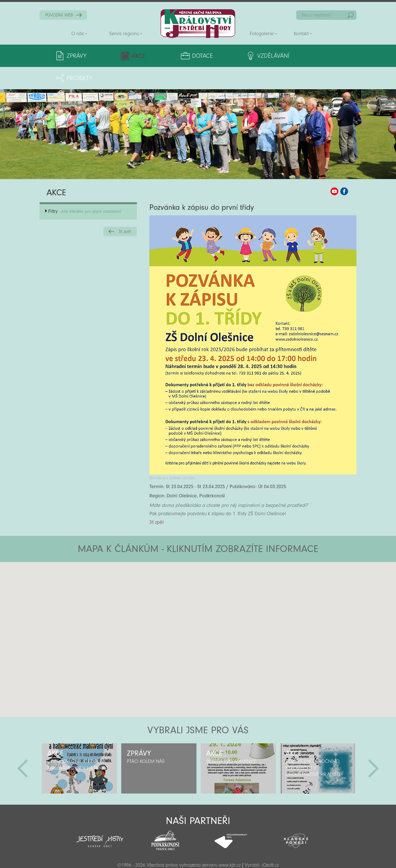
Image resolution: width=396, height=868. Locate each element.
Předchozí (23, 746)
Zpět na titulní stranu (198, 24)
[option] (79, 746)
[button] (214, 573)
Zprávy (76, 56)
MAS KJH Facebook (344, 169)
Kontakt (301, 34)
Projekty (306, 56)
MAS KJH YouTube (334, 169)
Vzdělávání (244, 56)
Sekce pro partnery (197, 856)
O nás (77, 34)
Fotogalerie (262, 34)
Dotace (181, 56)
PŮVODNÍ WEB (59, 15)
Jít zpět (125, 209)
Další (373, 746)
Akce (129, 56)
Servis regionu (124, 34)
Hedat (351, 15)
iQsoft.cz (270, 843)
